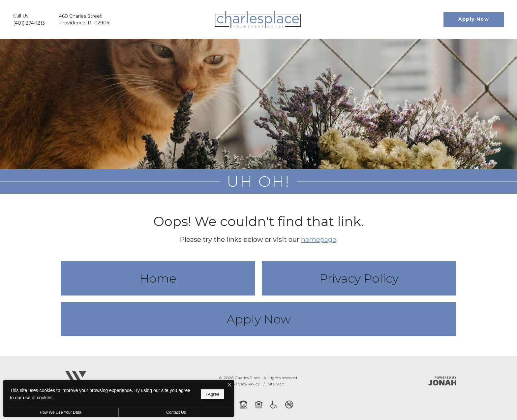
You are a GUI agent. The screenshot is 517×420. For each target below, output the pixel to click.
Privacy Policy (359, 278)
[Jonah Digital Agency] (442, 381)
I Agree (213, 394)
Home (158, 278)
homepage (319, 239)
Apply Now (259, 319)
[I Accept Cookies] (229, 385)
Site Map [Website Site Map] (276, 384)
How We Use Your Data (61, 412)
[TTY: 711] (243, 405)
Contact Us (176, 412)
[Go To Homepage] (258, 19)
